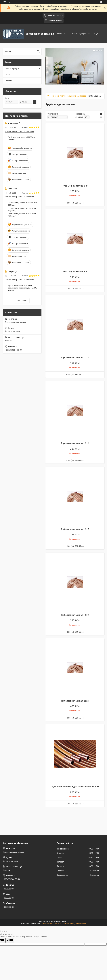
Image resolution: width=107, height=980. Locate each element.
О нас (7, 75)
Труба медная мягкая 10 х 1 (75, 357)
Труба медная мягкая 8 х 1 (75, 272)
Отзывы (8, 80)
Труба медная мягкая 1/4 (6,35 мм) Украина (22, 138)
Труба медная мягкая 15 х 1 (75, 529)
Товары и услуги (79, 34)
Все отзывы (22, 301)
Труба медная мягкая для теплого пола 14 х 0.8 (75, 787)
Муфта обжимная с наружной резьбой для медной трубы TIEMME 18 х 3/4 (22, 288)
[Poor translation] (10, 940)
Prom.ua (65, 921)
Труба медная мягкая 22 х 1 (75, 701)
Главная (61, 34)
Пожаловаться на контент (51, 924)
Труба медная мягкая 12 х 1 (75, 443)
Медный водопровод (77, 96)
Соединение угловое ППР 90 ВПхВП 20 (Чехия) (22, 209)
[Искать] (38, 52)
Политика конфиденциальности (74, 924)
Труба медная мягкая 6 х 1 (75, 186)
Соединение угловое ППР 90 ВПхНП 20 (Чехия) (22, 204)
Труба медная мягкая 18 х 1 (75, 615)
